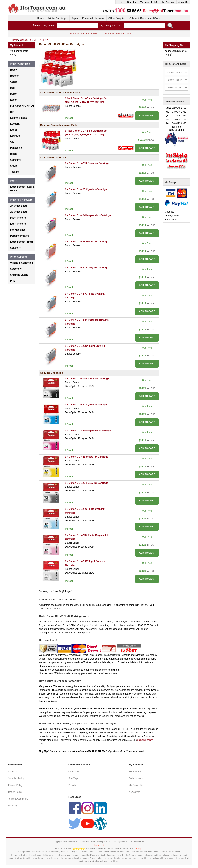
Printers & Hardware (93, 18)
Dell (12, 88)
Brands (72, 785)
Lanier (14, 130)
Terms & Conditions (18, 799)
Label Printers (18, 224)
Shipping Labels (19, 275)
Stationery (16, 269)
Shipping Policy (16, 778)
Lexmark (15, 136)
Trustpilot (99, 845)
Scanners (15, 248)
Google (139, 849)
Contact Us (74, 772)
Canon (14, 82)
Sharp (14, 166)
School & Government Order (145, 18)
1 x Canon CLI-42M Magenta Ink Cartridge (88, 215)
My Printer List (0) (149, 2)
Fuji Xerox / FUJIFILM (22, 106)
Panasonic (16, 148)
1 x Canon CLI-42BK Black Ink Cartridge (87, 163)
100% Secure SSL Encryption (82, 34)
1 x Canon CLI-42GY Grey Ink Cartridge (87, 268)
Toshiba (15, 172)
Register (132, 2)
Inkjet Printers (18, 218)
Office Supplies (117, 18)
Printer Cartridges (58, 18)
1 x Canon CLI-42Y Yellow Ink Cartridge (87, 242)
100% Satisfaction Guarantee (116, 34)
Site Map (73, 778)
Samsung (15, 160)
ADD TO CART (147, 116)
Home (41, 18)
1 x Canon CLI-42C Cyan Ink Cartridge (86, 189)
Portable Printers (20, 236)
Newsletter (134, 792)
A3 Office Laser (19, 212)
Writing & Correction (22, 263)
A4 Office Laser (19, 206)
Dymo (13, 94)
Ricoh (13, 154)
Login (120, 2)
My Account (168, 2)
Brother (14, 76)
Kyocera (15, 124)
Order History (136, 778)
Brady (14, 70)
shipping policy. (145, 740)
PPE (13, 281)
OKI (12, 142)
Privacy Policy (15, 785)
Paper (75, 18)
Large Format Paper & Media (22, 189)
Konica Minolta (18, 118)
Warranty (13, 806)
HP (12, 112)
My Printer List (136, 785)
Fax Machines (18, 230)
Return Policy (15, 792)
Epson (14, 100)
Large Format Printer (22, 242)
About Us (183, 2)
